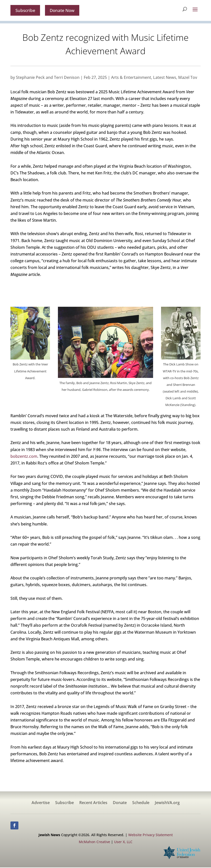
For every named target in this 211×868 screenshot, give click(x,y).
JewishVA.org (167, 804)
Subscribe (26, 10)
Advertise (41, 804)
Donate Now (64, 10)
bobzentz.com (24, 457)
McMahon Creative (94, 842)
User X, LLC (123, 842)
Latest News (165, 78)
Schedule (141, 804)
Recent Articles (93, 804)
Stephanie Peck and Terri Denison (48, 78)
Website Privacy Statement (150, 835)
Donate (120, 804)
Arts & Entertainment (131, 78)
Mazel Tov (188, 78)
